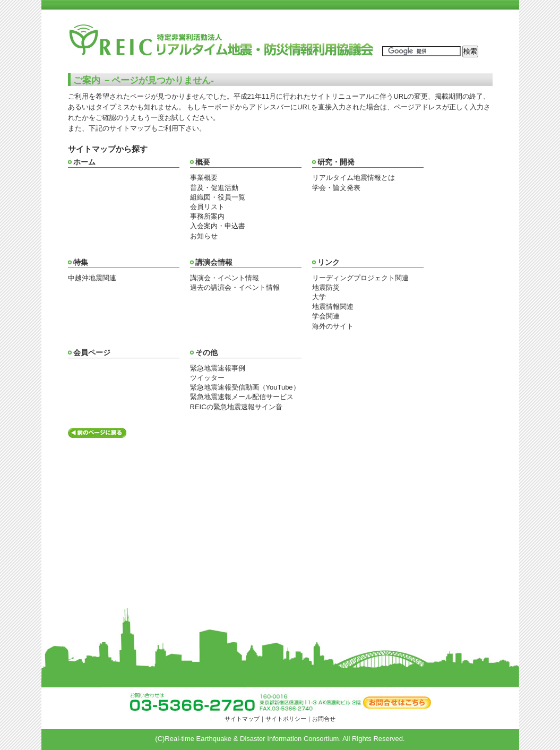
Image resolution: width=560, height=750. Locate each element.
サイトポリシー (286, 719)
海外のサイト (333, 326)
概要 (203, 162)
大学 (319, 297)
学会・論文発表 (336, 188)
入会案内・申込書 (218, 226)
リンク (329, 262)
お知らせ (204, 236)
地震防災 (326, 287)
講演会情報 (214, 262)
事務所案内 (207, 216)
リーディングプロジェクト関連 (360, 278)
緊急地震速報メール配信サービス (242, 397)
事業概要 (204, 178)
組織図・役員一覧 (218, 197)
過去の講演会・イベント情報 (235, 287)
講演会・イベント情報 (225, 278)
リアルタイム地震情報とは (354, 178)
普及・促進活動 (214, 188)
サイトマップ (242, 719)
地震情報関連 (333, 307)
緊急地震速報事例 (218, 368)
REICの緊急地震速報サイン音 (236, 407)
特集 (81, 262)
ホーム (84, 162)
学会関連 (326, 316)
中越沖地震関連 (92, 278)
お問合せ (324, 719)
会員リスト (207, 207)
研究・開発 (336, 162)
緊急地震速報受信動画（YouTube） (245, 387)
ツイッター (207, 378)
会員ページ (92, 352)
